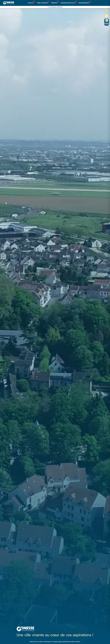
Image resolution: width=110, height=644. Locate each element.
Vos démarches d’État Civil (56, 7)
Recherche (107, 16)
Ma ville (31, 3)
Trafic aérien (107, 11)
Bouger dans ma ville (68, 3)
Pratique (107, 24)
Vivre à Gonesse (42, 3)
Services (54, 3)
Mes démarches (84, 3)
